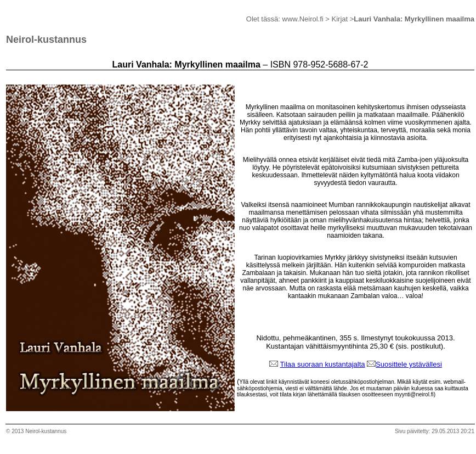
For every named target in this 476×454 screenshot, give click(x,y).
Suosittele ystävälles (408, 364)
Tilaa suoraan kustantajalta (323, 364)
